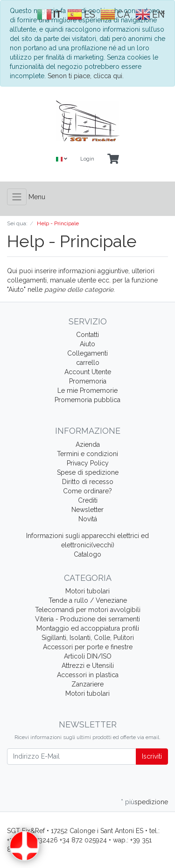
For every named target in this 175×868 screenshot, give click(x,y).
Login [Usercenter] (87, 159)
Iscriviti (152, 756)
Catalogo (87, 554)
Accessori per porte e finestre (88, 647)
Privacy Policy (88, 463)
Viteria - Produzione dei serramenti (87, 619)
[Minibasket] (113, 159)
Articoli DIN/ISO (88, 656)
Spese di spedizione (88, 472)
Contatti (87, 335)
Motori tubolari (87, 591)
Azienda (88, 444)
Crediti (88, 500)
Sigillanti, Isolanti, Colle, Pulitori (88, 638)
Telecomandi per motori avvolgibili (88, 610)
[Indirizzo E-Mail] (72, 757)
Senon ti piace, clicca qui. (86, 76)
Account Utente (88, 372)
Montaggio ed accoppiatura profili (88, 628)
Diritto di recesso (88, 482)
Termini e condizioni (87, 454)
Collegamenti (87, 353)
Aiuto (87, 344)
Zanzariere (87, 684)
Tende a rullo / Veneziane (88, 600)
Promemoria (88, 381)
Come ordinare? (87, 491)
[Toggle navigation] (17, 197)
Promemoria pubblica (87, 400)
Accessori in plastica (88, 675)
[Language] (62, 159)
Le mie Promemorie (87, 390)
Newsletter (87, 510)
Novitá (88, 519)
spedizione (151, 802)
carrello (88, 363)
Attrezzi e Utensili (88, 666)
